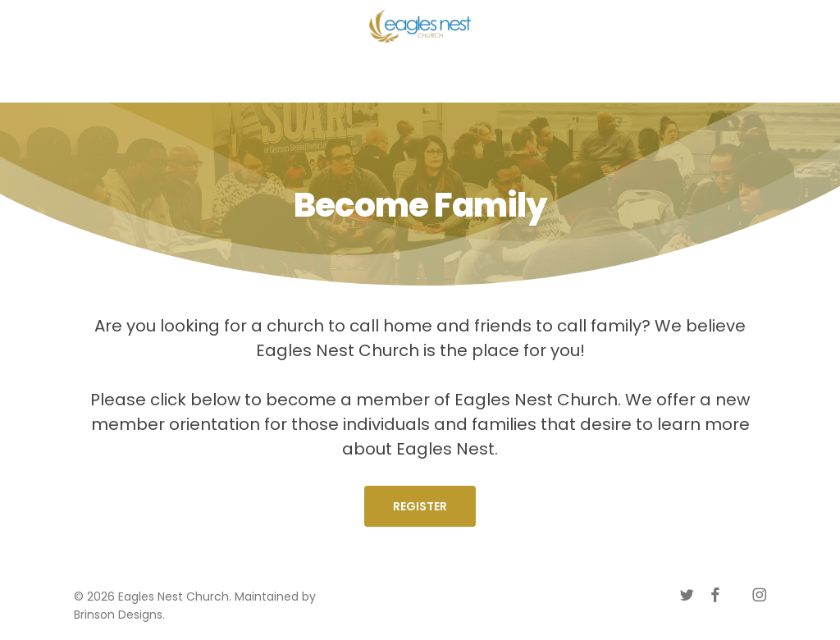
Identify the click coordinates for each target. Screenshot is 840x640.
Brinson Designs (118, 615)
